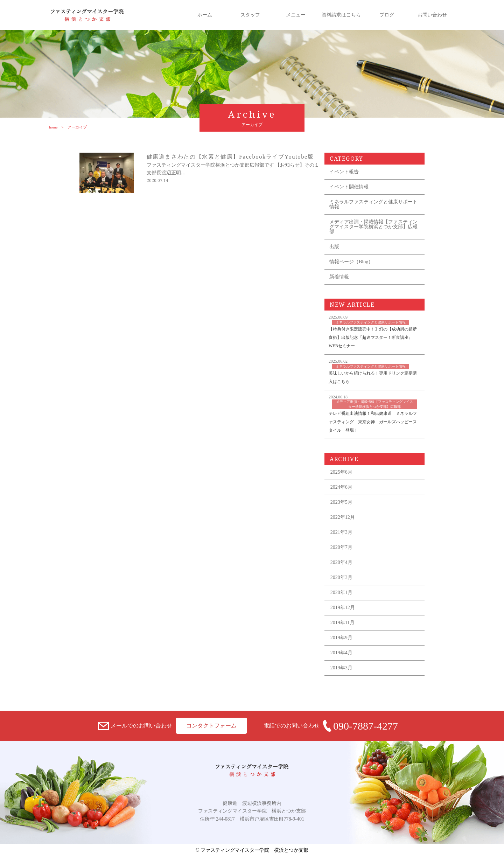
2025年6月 (341, 472)
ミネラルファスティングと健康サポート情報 (373, 204)
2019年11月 (342, 623)
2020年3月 (341, 577)
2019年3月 (341, 668)
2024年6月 (341, 487)
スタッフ (250, 15)
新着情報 (339, 277)
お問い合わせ (432, 15)
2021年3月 (341, 532)
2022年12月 (343, 517)
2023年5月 (341, 502)
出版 (334, 247)
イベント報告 (344, 172)
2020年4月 (341, 562)
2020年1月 (341, 593)
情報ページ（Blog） (351, 262)
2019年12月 (343, 608)
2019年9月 (341, 638)
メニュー (296, 15)
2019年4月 (341, 653)
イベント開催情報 (349, 187)
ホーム (205, 15)
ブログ (387, 15)
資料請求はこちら (341, 15)
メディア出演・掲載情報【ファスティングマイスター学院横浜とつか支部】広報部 (373, 227)
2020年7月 (341, 547)
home (47, 127)
